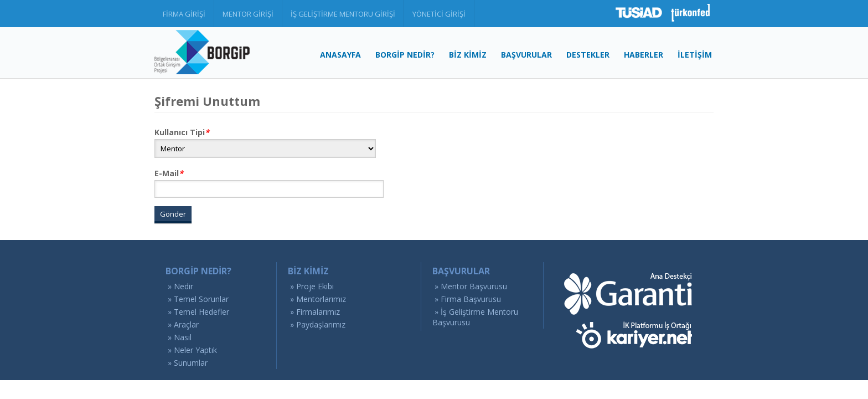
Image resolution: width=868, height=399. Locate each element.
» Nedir (180, 286)
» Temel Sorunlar (198, 299)
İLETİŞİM (695, 55)
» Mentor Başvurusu (471, 286)
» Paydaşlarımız (318, 324)
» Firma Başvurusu (468, 299)
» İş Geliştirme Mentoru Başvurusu (475, 317)
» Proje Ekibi (312, 286)
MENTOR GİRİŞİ (248, 14)
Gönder (173, 214)
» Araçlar (183, 324)
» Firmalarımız (315, 312)
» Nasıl (180, 337)
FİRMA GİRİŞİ (184, 14)
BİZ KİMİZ (468, 55)
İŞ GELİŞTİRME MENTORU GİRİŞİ (343, 14)
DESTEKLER (588, 55)
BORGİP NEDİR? (405, 55)
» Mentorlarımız (318, 299)
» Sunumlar (188, 363)
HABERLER (644, 55)
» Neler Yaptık (192, 350)
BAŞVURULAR (526, 55)
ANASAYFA (340, 55)
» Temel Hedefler (198, 312)
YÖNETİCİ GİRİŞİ (439, 14)
